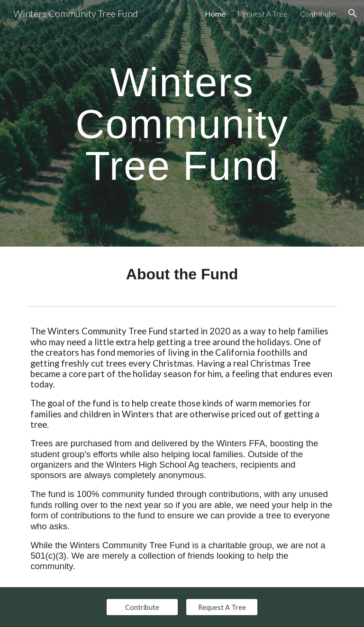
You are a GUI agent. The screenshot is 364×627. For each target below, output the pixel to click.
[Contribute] (142, 607)
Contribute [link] (318, 14)
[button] (353, 13)
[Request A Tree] (222, 607)
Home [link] (215, 14)
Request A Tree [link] (263, 14)
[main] (182, 124)
